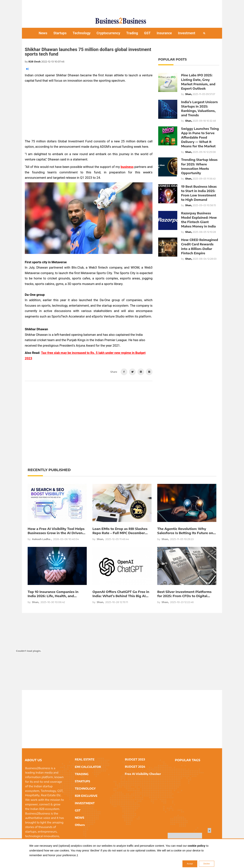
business (127, 167)
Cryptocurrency (108, 33)
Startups (60, 33)
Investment (187, 33)
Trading (132, 33)
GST (147, 33)
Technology (82, 33)
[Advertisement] (122, 7)
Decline (207, 864)
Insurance (164, 33)
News (43, 33)
